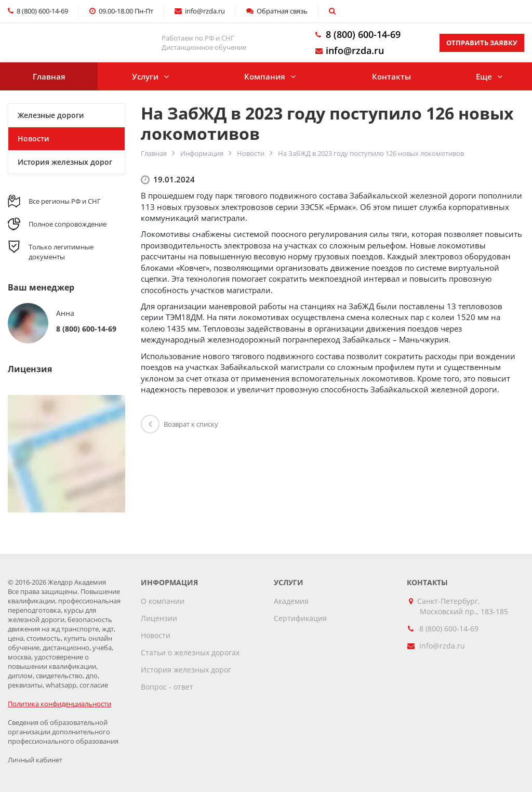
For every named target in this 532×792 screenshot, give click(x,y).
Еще (484, 76)
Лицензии (159, 618)
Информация (202, 153)
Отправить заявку (482, 43)
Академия (291, 601)
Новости (251, 153)
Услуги (145, 76)
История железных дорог (65, 162)
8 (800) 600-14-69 (363, 34)
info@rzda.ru (355, 50)
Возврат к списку (179, 424)
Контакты (391, 76)
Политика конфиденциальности (59, 704)
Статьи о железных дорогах (190, 652)
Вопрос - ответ (167, 687)
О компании (163, 601)
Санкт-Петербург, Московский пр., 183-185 (464, 606)
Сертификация (300, 618)
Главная (49, 76)
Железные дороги (51, 115)
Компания (265, 76)
